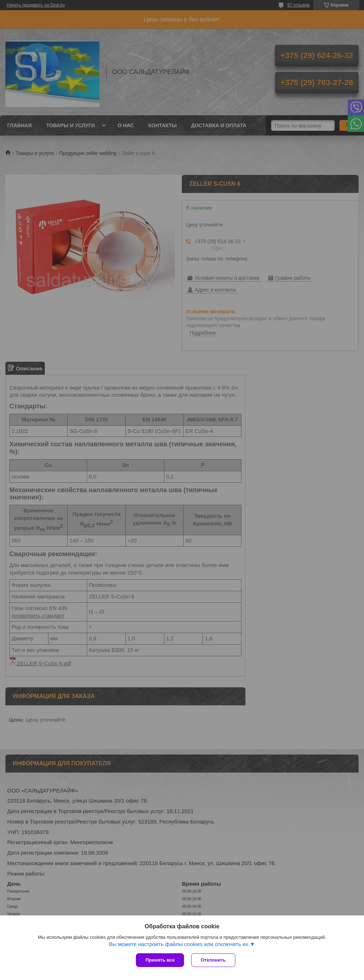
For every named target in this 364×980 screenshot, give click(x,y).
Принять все (160, 960)
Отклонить (213, 960)
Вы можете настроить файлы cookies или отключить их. (179, 944)
